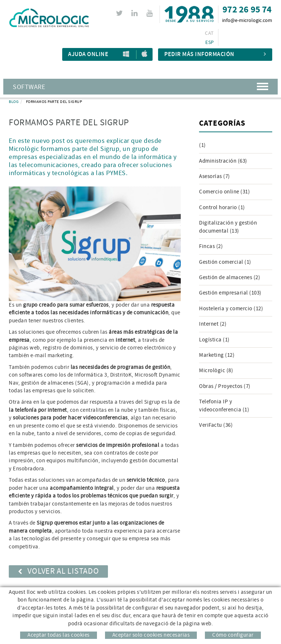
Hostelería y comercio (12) (231, 309)
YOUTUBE (151, 13)
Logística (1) (214, 340)
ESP (209, 42)
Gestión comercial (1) (225, 262)
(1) (203, 145)
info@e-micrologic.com (247, 21)
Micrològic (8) (216, 371)
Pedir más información (215, 54)
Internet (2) (213, 324)
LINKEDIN (136, 13)
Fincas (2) (211, 246)
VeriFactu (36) (216, 425)
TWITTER (121, 13)
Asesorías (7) (215, 176)
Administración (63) (223, 161)
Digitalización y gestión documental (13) (228, 227)
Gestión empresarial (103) (230, 293)
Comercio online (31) (224, 192)
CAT (209, 33)
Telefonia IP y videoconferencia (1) (224, 406)
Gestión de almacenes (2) (230, 277)
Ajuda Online (88, 54)
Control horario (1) (222, 208)
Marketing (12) (217, 355)
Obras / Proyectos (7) (225, 386)
